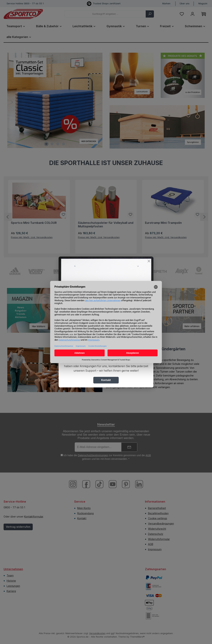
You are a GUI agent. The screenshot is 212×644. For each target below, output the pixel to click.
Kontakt (106, 380)
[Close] (149, 261)
